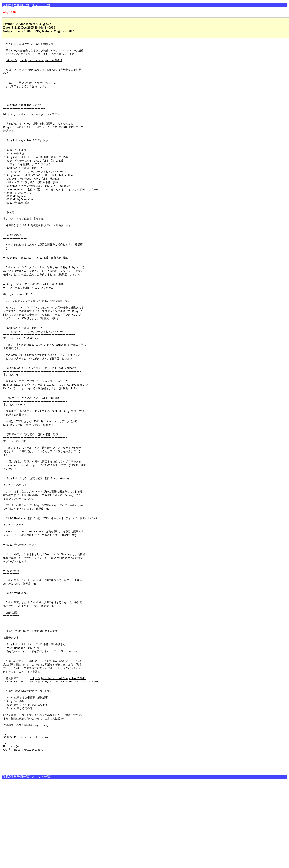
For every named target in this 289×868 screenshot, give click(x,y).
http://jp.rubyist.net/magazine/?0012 (34, 63)
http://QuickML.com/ (29, 835)
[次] (10, 5)
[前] (4, 5)
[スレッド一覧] (41, 5)
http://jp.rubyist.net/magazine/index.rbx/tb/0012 (64, 758)
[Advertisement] (48, 851)
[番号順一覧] (21, 5)
